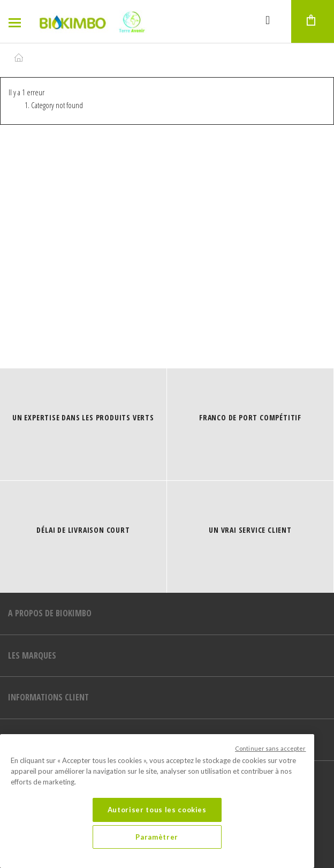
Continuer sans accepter (271, 748)
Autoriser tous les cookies (157, 810)
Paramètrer (157, 837)
